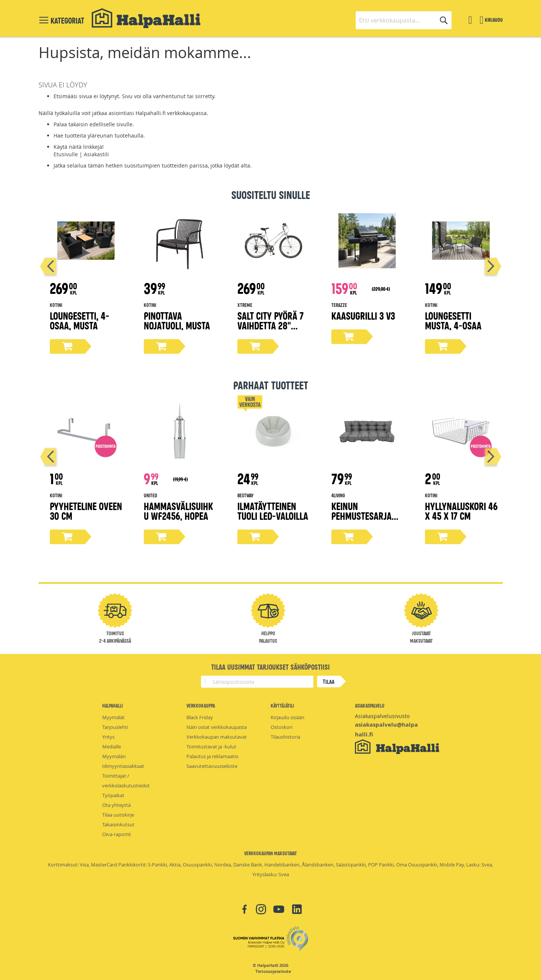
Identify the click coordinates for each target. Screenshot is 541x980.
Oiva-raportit (117, 834)
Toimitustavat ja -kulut (211, 747)
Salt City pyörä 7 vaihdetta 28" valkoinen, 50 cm (270, 325)
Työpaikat (113, 795)
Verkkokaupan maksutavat (217, 737)
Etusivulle (66, 154)
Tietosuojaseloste (273, 971)
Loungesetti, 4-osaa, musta (80, 320)
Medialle (112, 747)
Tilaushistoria (285, 737)
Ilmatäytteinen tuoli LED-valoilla (273, 511)
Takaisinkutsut (118, 824)
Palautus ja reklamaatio (212, 756)
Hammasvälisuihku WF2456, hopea (178, 511)
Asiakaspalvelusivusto (382, 716)
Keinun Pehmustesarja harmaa (361, 515)
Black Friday (200, 717)
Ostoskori (282, 727)
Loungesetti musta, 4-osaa (453, 320)
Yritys (108, 737)
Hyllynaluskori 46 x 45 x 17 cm (461, 511)
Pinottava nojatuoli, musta (177, 320)
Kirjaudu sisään (288, 717)
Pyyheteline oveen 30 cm (86, 511)
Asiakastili (96, 154)
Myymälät (113, 717)
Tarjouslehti (115, 727)
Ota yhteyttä (116, 805)
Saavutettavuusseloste (212, 766)
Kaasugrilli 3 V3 (363, 315)
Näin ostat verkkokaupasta (217, 727)
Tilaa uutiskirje (118, 815)
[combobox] (404, 20)
